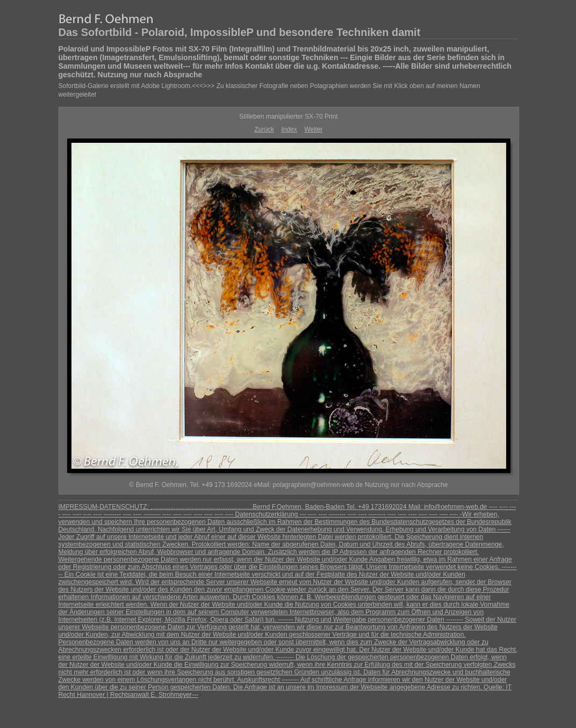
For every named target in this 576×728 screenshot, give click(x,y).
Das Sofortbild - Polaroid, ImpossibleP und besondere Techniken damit (240, 32)
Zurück (264, 129)
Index (289, 129)
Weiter (313, 129)
